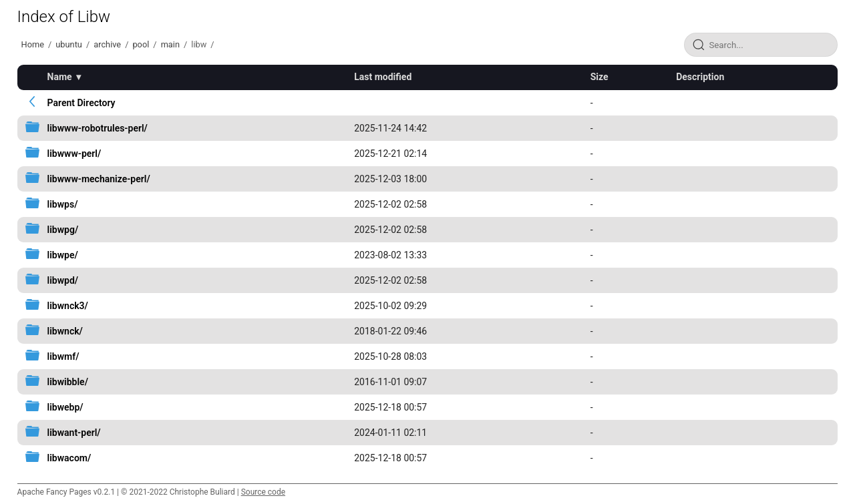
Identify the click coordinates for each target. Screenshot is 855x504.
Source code (263, 492)
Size (600, 77)
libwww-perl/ (74, 154)
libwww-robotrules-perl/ (98, 128)
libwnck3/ (68, 306)
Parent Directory (81, 103)
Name (60, 77)
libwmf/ (63, 356)
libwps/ (63, 204)
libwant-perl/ (74, 433)
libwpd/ (63, 280)
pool (141, 44)
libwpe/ (63, 255)
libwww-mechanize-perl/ (99, 179)
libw (199, 44)
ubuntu (69, 44)
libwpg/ (63, 230)
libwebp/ (65, 407)
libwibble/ (68, 382)
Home (33, 44)
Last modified (383, 77)
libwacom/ (69, 458)
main (170, 44)
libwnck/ (65, 331)
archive (107, 44)
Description (700, 77)
